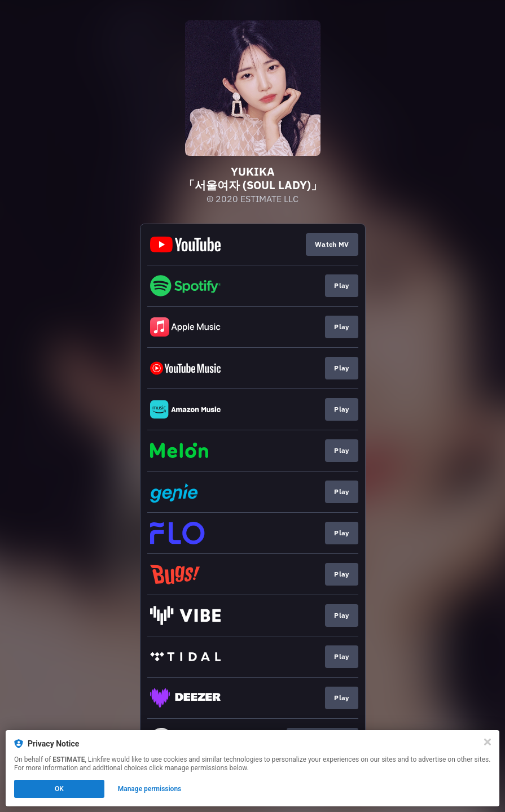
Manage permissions (150, 789)
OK (59, 789)
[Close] (488, 742)
